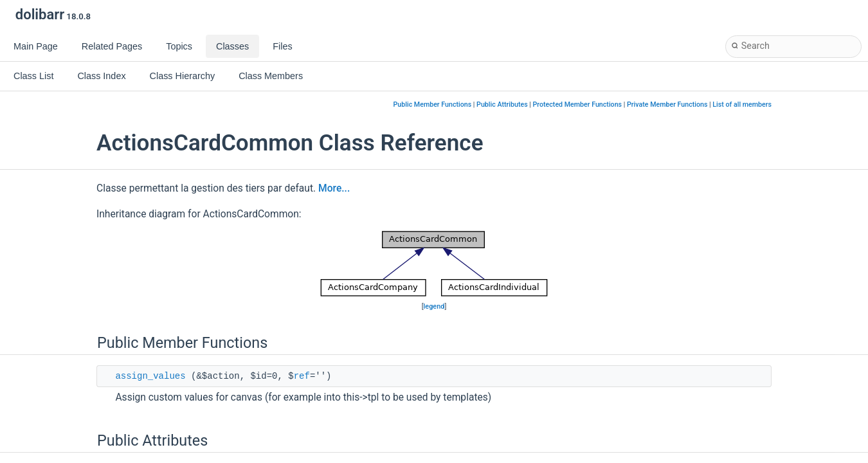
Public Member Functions (433, 104)
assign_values (150, 376)
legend (434, 306)
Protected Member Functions (578, 104)
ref (302, 376)
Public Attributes (502, 104)
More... (334, 188)
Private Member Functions (667, 104)
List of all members (742, 104)
